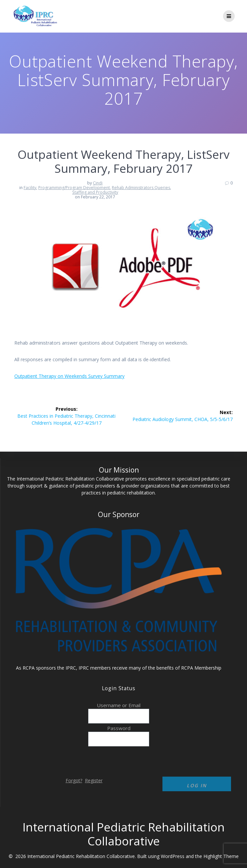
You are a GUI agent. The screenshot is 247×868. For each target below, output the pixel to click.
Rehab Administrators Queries (141, 188)
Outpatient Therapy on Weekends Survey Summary (69, 376)
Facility (30, 188)
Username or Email (119, 705)
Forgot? (74, 780)
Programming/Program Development (74, 188)
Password (119, 728)
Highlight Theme (221, 856)
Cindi (98, 183)
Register (94, 780)
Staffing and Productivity (95, 192)
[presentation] (56, 761)
